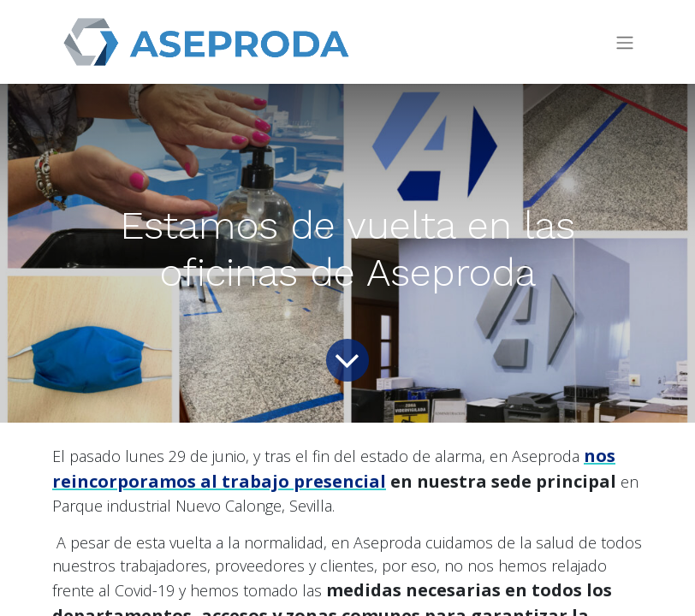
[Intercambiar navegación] (625, 42)
